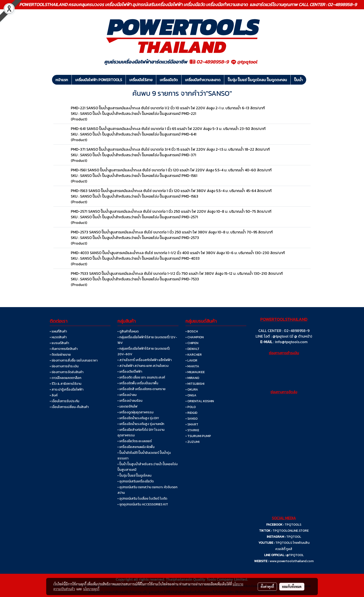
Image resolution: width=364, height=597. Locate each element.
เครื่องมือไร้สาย (141, 80)
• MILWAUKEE (195, 372)
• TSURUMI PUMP (198, 436)
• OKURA (192, 390)
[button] (310, 80)
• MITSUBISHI (195, 384)
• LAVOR (191, 360)
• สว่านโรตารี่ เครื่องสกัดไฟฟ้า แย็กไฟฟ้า (145, 360)
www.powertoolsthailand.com (292, 561)
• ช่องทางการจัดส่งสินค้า (67, 372)
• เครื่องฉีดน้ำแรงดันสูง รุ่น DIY (138, 418)
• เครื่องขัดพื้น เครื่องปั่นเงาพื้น (138, 383)
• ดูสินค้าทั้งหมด (128, 331)
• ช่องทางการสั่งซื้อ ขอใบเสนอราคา (74, 360)
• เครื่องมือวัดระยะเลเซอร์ (135, 441)
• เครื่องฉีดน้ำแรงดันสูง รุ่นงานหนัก (141, 424)
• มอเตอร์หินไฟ (127, 406)
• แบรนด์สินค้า (59, 343)
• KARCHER (194, 355)
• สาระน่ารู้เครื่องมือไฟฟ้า (67, 390)
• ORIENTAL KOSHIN (200, 401)
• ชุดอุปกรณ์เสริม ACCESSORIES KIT (143, 504)
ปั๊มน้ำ (298, 80)
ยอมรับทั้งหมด (292, 587)
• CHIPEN (192, 343)
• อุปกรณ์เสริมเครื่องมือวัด (136, 481)
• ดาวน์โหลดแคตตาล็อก (65, 378)
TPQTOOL (294, 537)
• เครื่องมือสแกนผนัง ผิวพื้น (136, 447)
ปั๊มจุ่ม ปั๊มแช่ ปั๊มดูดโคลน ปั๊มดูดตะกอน (257, 80)
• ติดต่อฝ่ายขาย (60, 355)
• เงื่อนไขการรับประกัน (64, 401)
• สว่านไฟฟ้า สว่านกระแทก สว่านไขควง (143, 366)
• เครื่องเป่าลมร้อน (130, 401)
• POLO (191, 407)
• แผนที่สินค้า (58, 331)
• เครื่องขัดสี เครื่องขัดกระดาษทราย (141, 389)
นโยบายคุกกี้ (91, 589)
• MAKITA (192, 366)
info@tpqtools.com (291, 342)
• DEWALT (192, 349)
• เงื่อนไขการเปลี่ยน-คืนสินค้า (69, 407)
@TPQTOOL (295, 555)
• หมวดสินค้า (58, 337)
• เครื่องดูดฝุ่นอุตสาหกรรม (135, 412)
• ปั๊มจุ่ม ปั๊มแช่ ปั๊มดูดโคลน (134, 476)
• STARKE (192, 430)
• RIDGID (191, 413)
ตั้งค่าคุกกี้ (267, 587)
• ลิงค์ (54, 395)
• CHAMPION (195, 337)
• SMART (192, 424)
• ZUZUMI (192, 442)
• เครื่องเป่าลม (127, 395)
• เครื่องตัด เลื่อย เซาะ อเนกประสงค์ (141, 377)
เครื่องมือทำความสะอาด (203, 80)
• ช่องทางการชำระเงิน (64, 366)
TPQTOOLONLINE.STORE (291, 531)
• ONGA (191, 395)
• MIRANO (192, 378)
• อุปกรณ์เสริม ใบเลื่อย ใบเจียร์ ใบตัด (142, 499)
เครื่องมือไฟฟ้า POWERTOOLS (99, 80)
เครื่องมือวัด (169, 80)
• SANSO (192, 419)
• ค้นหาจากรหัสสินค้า (64, 349)
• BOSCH (192, 331)
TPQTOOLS (293, 525)
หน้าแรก (62, 80)
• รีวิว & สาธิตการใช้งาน (65, 384)
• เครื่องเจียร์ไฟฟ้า (130, 372)
